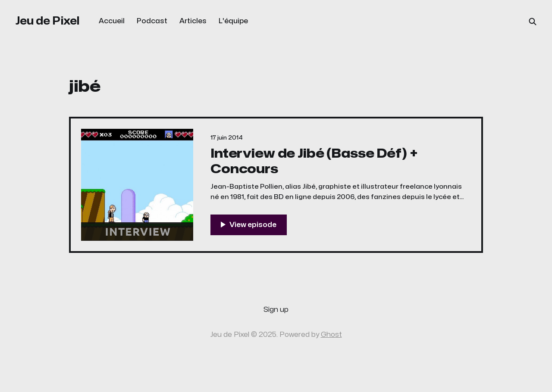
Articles (193, 21)
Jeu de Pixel (48, 21)
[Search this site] (533, 22)
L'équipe (233, 21)
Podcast (152, 21)
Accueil (112, 21)
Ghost (331, 335)
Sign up (276, 310)
